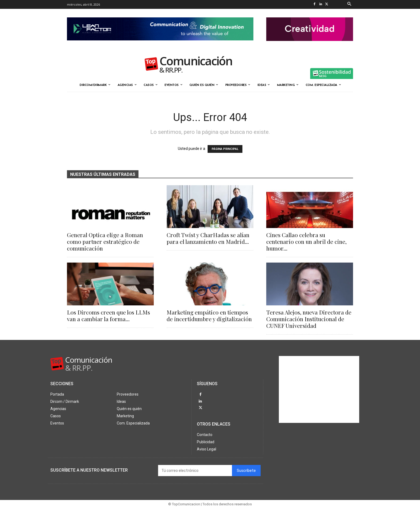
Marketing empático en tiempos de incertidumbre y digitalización (209, 315)
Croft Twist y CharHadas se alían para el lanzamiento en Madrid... (208, 238)
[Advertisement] (319, 389)
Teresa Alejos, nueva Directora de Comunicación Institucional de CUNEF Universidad (309, 319)
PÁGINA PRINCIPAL (225, 149)
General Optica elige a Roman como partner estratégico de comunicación (105, 241)
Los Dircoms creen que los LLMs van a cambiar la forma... (108, 315)
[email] (195, 471)
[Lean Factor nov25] (160, 45)
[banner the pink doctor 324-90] (310, 45)
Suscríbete (246, 471)
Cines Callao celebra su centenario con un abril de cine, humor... (306, 241)
